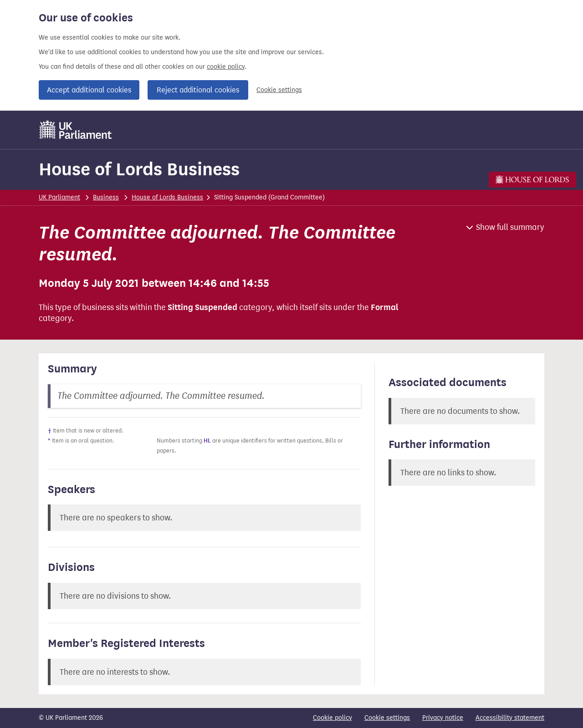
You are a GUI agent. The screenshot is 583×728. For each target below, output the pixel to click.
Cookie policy (332, 718)
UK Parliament (59, 197)
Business (106, 197)
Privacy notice (443, 718)
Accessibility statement (510, 718)
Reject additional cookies (198, 90)
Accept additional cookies (89, 90)
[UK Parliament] (76, 130)
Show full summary (510, 227)
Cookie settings (279, 90)
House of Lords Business (139, 169)
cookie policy (226, 67)
